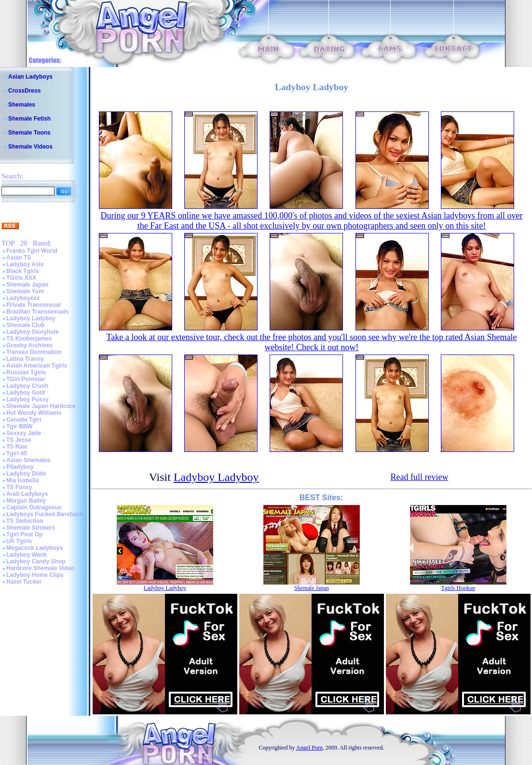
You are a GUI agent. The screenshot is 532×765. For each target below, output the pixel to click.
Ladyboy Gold (26, 393)
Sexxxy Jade (24, 433)
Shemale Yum (25, 291)
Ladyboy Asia (25, 264)
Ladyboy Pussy (27, 399)
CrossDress (24, 91)
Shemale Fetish (29, 119)
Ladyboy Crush (27, 386)
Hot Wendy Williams (34, 413)
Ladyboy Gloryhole (33, 332)
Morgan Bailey (26, 501)
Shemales (22, 105)
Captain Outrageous (34, 507)
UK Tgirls (19, 541)
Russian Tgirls (26, 372)
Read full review (419, 477)
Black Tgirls (23, 271)
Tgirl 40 (17, 453)
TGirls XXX (21, 278)
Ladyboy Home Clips (35, 575)
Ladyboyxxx (23, 298)
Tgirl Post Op (24, 534)
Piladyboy (20, 467)
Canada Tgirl (24, 420)
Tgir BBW (20, 426)
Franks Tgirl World (32, 251)
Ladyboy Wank (27, 555)
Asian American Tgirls (37, 366)
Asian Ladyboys (30, 77)
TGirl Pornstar (26, 379)
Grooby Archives (29, 345)
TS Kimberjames (29, 339)
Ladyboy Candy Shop (36, 561)
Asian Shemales (28, 460)
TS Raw (17, 447)
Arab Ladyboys (27, 494)
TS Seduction (25, 521)
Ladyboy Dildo (26, 474)
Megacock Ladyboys (34, 548)
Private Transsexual (34, 305)
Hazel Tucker (24, 582)
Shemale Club (25, 325)
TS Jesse (19, 440)
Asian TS (19, 258)
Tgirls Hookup (458, 588)
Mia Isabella (22, 480)
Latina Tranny (25, 359)
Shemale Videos (30, 147)
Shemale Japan (27, 285)
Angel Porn (309, 748)
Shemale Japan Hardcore (41, 406)
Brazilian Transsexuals (37, 312)
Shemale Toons (29, 133)
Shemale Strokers (31, 528)
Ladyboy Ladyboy (31, 318)
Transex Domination (34, 352)
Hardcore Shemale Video (40, 568)
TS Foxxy (19, 487)
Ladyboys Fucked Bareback (45, 514)
